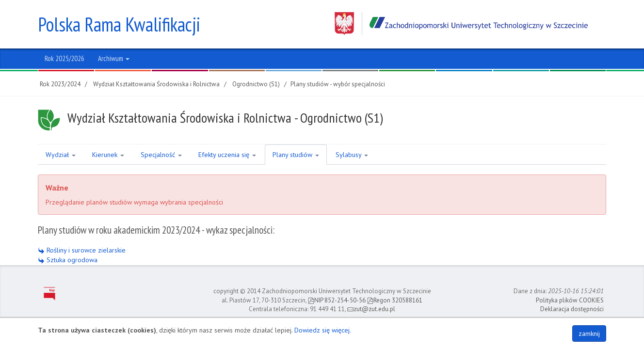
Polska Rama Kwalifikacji (119, 24)
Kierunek (108, 155)
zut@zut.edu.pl (371, 309)
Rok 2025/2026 (64, 58)
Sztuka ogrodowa (68, 260)
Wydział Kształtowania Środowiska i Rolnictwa (156, 84)
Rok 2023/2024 (60, 84)
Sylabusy (352, 155)
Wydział (61, 155)
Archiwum (114, 58)
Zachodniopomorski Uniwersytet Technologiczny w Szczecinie (461, 24)
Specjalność (161, 155)
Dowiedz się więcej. (323, 330)
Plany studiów (296, 155)
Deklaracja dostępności (572, 309)
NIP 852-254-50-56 (337, 300)
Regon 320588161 (395, 300)
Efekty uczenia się (227, 155)
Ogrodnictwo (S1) (256, 84)
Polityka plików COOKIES (570, 300)
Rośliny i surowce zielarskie (82, 250)
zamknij (589, 333)
